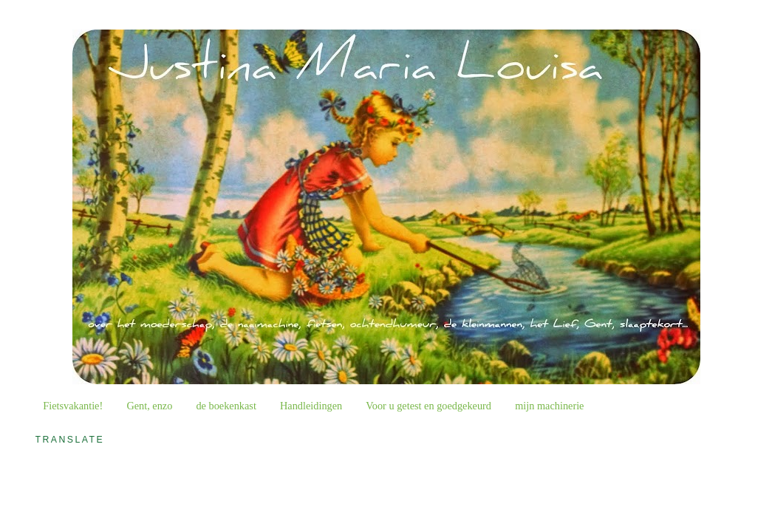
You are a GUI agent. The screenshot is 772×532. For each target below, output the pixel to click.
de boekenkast (226, 406)
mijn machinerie (549, 406)
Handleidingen (311, 406)
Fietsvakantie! (73, 406)
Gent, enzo (149, 406)
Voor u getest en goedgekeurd (428, 406)
